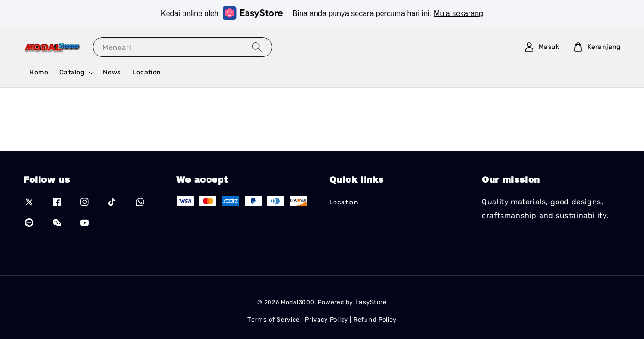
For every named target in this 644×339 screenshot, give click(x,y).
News (112, 72)
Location (147, 72)
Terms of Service (274, 319)
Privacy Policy (326, 319)
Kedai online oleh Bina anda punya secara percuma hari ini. (322, 13)
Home (39, 72)
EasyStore (371, 302)
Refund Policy (375, 319)
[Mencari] (257, 47)
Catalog (72, 72)
